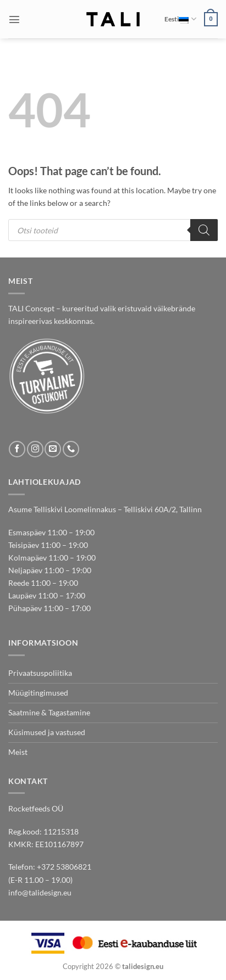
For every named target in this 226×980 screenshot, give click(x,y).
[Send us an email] (53, 449)
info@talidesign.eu (40, 892)
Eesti (180, 19)
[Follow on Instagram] (35, 449)
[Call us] (71, 449)
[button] (14, 19)
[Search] (204, 230)
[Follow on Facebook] (17, 449)
